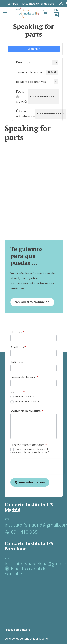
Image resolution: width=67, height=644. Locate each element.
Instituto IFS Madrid (23, 397)
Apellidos (18, 347)
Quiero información (30, 482)
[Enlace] (62, 3)
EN (56, 10)
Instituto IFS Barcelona (25, 402)
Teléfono (17, 362)
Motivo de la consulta (27, 411)
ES (56, 15)
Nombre (17, 332)
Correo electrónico (24, 377)
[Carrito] (45, 12)
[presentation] (37, 466)
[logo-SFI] (28, 12)
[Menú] (5, 12)
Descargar (34, 49)
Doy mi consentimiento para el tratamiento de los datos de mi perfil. (30, 451)
